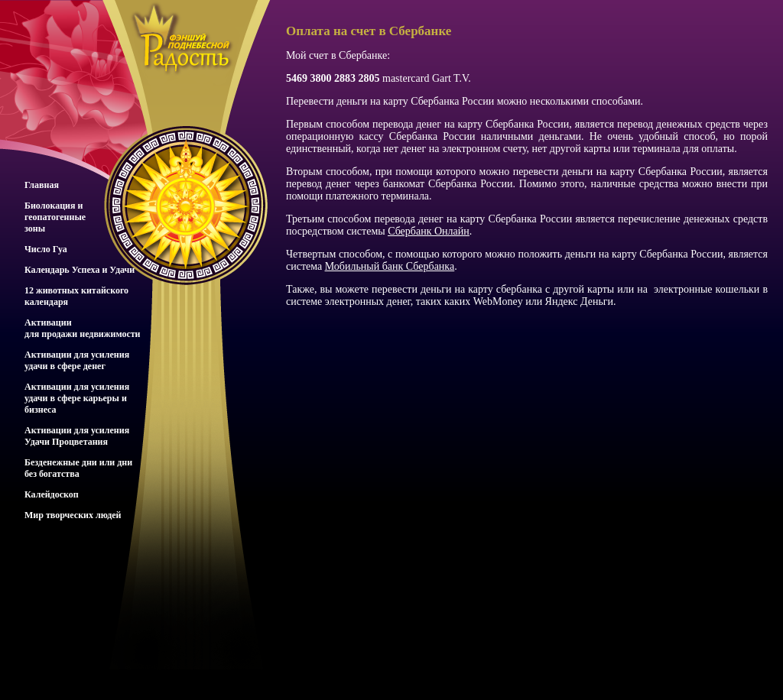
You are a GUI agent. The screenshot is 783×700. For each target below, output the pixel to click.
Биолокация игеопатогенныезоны (55, 217)
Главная (42, 185)
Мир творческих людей (73, 515)
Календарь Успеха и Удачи (80, 270)
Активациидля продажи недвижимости (83, 328)
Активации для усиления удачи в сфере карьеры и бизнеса (77, 398)
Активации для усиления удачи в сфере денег (77, 360)
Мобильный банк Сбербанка (390, 266)
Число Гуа (46, 249)
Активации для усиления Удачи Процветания (77, 436)
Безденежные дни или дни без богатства (78, 468)
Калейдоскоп (52, 494)
